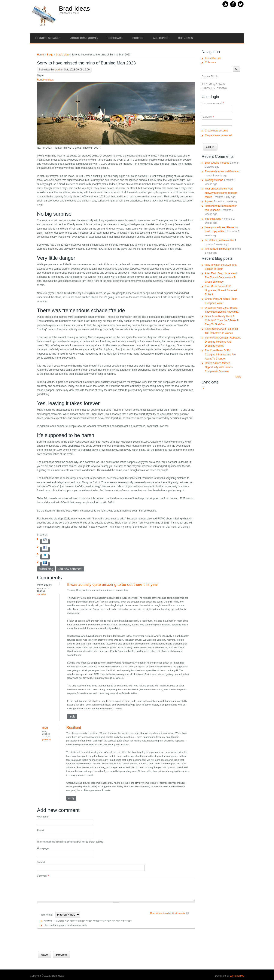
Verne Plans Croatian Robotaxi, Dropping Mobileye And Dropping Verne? (223, 342)
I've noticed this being (217, 249)
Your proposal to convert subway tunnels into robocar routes (221, 193)
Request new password (218, 135)
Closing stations (214, 180)
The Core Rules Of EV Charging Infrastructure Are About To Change (220, 355)
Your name (43, 817)
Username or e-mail (213, 103)
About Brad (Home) (84, 38)
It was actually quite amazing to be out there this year (113, 585)
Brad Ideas (74, 9)
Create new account (216, 131)
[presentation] (70, 937)
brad (57, 70)
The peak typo (213, 219)
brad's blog (62, 55)
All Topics (161, 38)
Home (40, 55)
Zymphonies (237, 976)
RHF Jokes (185, 38)
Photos (138, 38)
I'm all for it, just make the (219, 240)
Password (208, 117)
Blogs (50, 55)
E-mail (40, 830)
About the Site (213, 58)
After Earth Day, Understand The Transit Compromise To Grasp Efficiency (221, 277)
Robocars (115, 38)
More (238, 377)
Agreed (209, 201)
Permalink (41, 594)
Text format (47, 915)
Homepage (43, 848)
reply (72, 716)
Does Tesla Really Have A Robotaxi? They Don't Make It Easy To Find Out (222, 320)
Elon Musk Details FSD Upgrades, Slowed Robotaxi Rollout (221, 290)
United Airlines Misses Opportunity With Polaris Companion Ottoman (219, 367)
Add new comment (70, 569)
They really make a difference (222, 172)
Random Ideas (45, 80)
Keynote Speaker (48, 38)
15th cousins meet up (217, 163)
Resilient (74, 728)
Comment (43, 876)
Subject (41, 862)
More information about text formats (167, 913)
